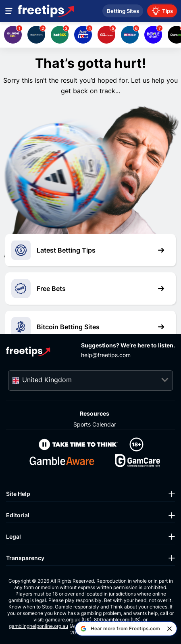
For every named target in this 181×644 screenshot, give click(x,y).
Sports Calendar (95, 424)
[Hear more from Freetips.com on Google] (120, 629)
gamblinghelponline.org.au (38, 626)
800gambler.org (112, 620)
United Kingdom (47, 380)
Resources (95, 413)
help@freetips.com (106, 355)
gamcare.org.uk (63, 620)
